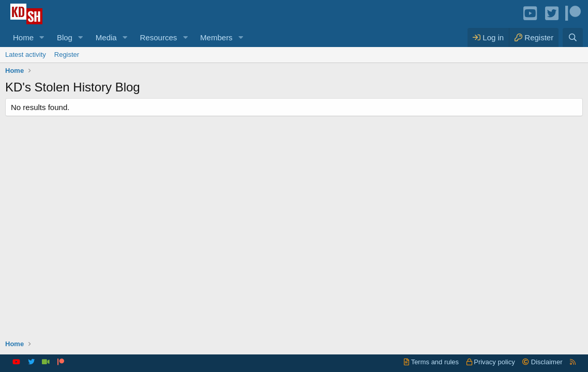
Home (23, 37)
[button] (42, 37)
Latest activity (26, 55)
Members (216, 37)
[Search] (573, 37)
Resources (159, 37)
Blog (65, 37)
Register (67, 55)
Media (106, 37)
